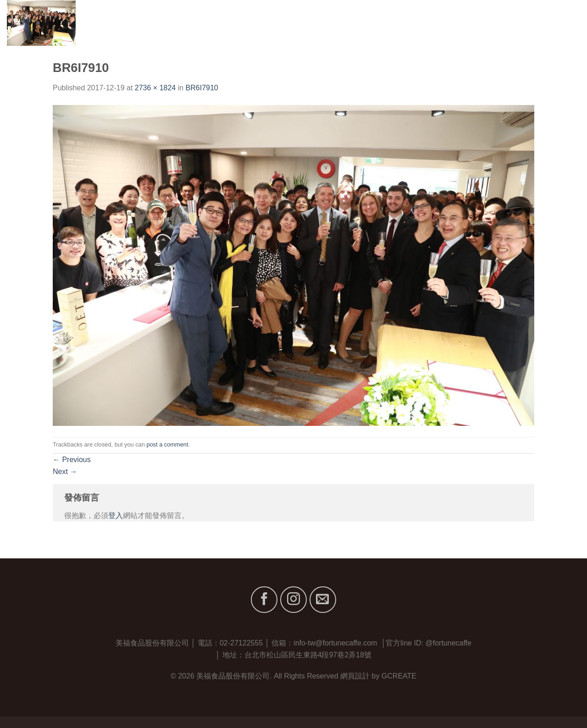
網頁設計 (355, 676)
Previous (72, 460)
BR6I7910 (202, 88)
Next (65, 472)
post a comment (167, 444)
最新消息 (523, 23)
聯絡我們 (565, 23)
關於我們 (421, 23)
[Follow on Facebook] (264, 600)
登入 (116, 516)
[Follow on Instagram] (293, 600)
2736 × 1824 (155, 88)
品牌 (459, 23)
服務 (489, 23)
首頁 (387, 23)
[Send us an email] (323, 600)
